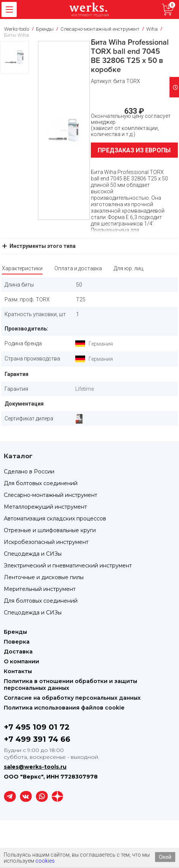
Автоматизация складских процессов (55, 519)
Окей (165, 857)
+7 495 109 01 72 (37, 727)
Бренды (15, 632)
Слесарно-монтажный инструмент (51, 495)
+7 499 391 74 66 (37, 739)
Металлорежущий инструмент (45, 507)
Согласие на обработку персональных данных (72, 698)
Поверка (17, 642)
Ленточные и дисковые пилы (44, 577)
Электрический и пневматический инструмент (68, 566)
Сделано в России (29, 472)
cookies (45, 861)
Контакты (18, 671)
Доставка (18, 652)
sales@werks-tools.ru (35, 767)
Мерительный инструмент (40, 589)
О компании (21, 661)
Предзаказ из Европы (134, 150)
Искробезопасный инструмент (46, 542)
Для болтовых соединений (41, 483)
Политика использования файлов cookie (64, 708)
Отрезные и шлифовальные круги (50, 530)
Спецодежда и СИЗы (33, 554)
